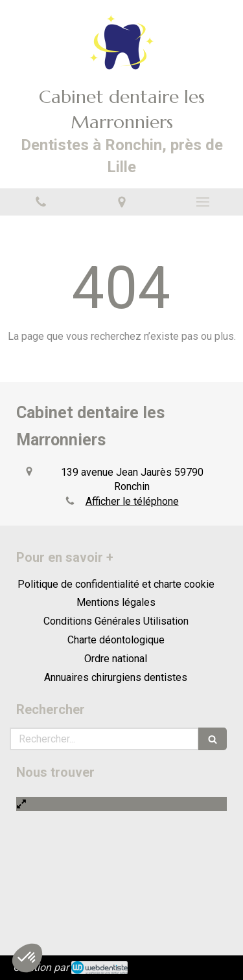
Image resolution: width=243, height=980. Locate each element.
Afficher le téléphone (132, 501)
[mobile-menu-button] (202, 202)
